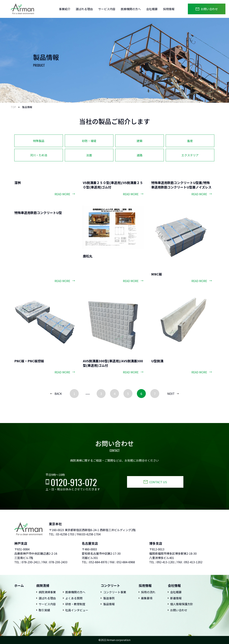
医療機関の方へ (131, 9)
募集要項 (147, 598)
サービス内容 (107, 9)
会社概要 (152, 9)
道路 (140, 155)
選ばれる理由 (84, 9)
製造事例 (109, 598)
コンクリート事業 (115, 592)
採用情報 (169, 9)
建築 (140, 141)
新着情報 (176, 598)
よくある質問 (74, 598)
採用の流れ (148, 592)
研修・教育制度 (75, 604)
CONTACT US (158, 482)
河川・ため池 (39, 155)
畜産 (190, 141)
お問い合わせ (209, 9)
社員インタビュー (77, 610)
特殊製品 (39, 141)
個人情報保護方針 (182, 604)
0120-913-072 (74, 482)
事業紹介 (65, 9)
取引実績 (44, 610)
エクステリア (190, 155)
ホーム (19, 585)
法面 (89, 155)
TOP (13, 107)
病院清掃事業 (47, 592)
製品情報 (109, 604)
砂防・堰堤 (89, 141)
